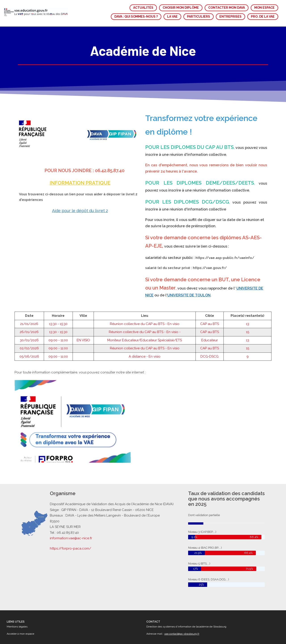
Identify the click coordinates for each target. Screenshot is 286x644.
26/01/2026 (29, 328)
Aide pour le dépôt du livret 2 (80, 207)
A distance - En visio (145, 352)
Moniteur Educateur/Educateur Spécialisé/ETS (145, 336)
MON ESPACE (264, 8)
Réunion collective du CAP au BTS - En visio (145, 320)
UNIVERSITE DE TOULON (189, 291)
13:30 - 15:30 (58, 320)
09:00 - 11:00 (58, 336)
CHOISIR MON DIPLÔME (181, 8)
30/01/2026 (29, 336)
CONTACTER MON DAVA (227, 8)
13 (248, 320)
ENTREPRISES (230, 17)
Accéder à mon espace (20, 634)
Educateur (210, 336)
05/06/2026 (29, 352)
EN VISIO (83, 336)
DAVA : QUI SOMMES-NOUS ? (136, 17)
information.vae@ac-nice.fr (72, 538)
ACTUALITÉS (143, 8)
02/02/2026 (29, 344)
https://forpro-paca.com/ (71, 548)
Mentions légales (17, 627)
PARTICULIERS (199, 17)
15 (248, 328)
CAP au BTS (210, 320)
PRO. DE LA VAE (263, 17)
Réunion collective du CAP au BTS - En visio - (145, 328)
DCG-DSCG (209, 352)
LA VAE (172, 17)
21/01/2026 (29, 320)
